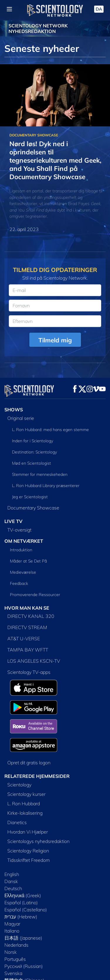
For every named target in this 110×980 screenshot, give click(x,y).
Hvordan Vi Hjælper (28, 832)
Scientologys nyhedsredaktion (38, 841)
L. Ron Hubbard (24, 804)
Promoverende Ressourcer (35, 595)
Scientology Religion (28, 851)
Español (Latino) (21, 903)
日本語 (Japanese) (23, 938)
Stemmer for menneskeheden (40, 474)
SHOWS (14, 410)
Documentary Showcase (33, 508)
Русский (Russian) (24, 966)
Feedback (19, 583)
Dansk (11, 881)
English (12, 874)
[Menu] (9, 9)
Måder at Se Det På (28, 561)
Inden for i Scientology (33, 441)
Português (15, 959)
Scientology (19, 785)
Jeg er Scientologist (30, 497)
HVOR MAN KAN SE (27, 608)
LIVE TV (13, 521)
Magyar (12, 924)
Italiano (12, 931)
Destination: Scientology (34, 452)
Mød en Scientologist (32, 463)
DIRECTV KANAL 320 (31, 616)
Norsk (11, 952)
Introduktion (21, 550)
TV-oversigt (19, 530)
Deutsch (13, 888)
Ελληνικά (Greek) (23, 895)
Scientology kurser (26, 794)
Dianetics (17, 822)
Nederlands (16, 945)
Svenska (13, 973)
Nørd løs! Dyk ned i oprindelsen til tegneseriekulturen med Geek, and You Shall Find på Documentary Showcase (55, 160)
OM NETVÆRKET (24, 541)
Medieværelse (23, 572)
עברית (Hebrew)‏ (21, 917)
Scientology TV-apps (29, 672)
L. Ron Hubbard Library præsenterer (46, 486)
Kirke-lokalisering (25, 813)
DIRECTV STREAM (27, 627)
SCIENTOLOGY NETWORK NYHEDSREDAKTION (38, 28)
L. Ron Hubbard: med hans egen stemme (50, 430)
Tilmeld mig (55, 340)
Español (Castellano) (26, 910)
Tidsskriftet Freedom (29, 860)
